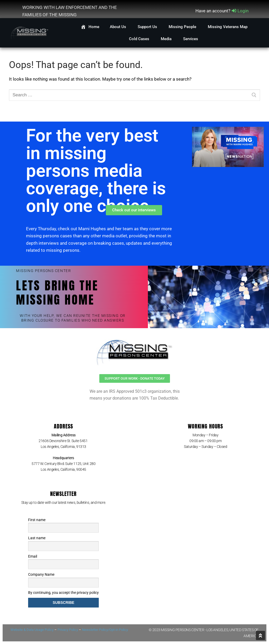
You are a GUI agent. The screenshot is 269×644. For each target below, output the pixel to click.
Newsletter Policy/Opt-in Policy (105, 630)
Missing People (183, 27)
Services (191, 39)
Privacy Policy (68, 630)
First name (37, 520)
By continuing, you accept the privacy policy (63, 593)
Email (33, 556)
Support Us (148, 27)
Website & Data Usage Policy (32, 630)
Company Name (41, 574)
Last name (37, 538)
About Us (118, 27)
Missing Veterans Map (228, 27)
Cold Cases (140, 39)
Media (167, 39)
